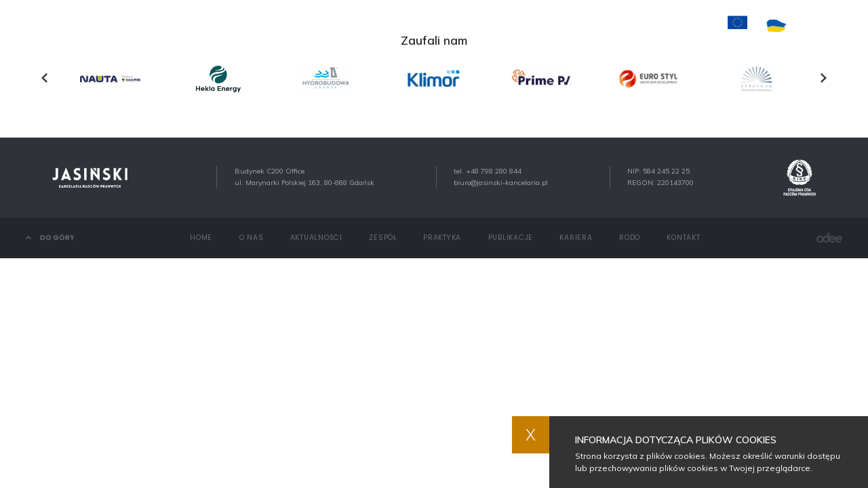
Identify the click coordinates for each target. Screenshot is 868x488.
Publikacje (515, 26)
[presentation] (44, 78)
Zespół (394, 26)
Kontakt (631, 26)
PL (815, 26)
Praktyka (449, 26)
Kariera (575, 26)
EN (837, 26)
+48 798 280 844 (494, 171)
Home (223, 26)
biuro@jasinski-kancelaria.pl (501, 183)
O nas (268, 26)
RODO (630, 238)
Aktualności (329, 26)
